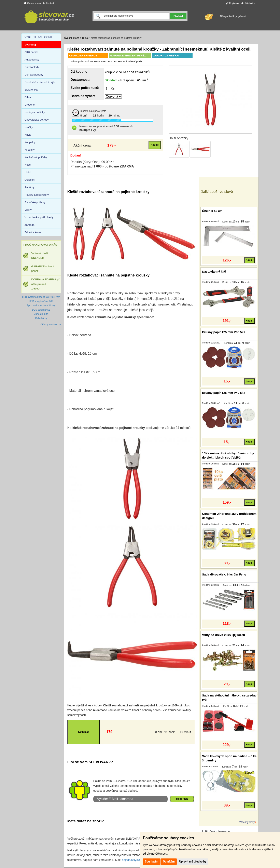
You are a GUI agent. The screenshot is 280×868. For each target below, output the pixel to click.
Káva (28, 135)
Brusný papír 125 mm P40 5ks (224, 393)
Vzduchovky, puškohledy (39, 217)
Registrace (233, 3)
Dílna (85, 38)
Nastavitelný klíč (214, 272)
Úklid (27, 172)
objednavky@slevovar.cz (138, 860)
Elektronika (31, 90)
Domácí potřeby (34, 75)
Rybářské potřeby (35, 202)
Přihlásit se (249, 3)
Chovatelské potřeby (37, 120)
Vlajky (28, 210)
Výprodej (30, 45)
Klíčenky (30, 150)
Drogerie (30, 105)
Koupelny (30, 142)
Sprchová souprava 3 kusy (41, 306)
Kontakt (48, 3)
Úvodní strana (32, 3)
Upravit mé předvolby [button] (193, 862)
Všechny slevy (247, 822)
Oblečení (30, 180)
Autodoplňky (32, 60)
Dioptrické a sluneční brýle (40, 82)
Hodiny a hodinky (35, 112)
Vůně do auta (41, 314)
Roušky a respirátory (37, 195)
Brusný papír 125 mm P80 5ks (224, 332)
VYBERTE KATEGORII (38, 37)
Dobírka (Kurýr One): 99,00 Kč (92, 162)
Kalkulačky (41, 318)
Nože (28, 165)
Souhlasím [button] (152, 862)
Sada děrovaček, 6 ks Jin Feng (224, 574)
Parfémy (29, 187)
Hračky (29, 127)
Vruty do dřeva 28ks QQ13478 (223, 635)
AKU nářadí (31, 52)
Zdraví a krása (33, 232)
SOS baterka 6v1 (41, 310)
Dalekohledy (32, 67)
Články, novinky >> (51, 325)
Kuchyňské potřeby (36, 157)
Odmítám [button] (169, 862)
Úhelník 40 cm (212, 211)
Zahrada (29, 225)
